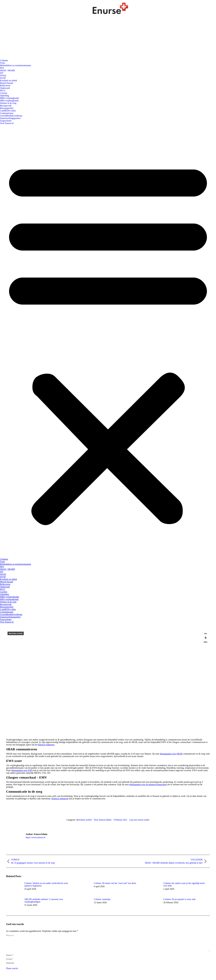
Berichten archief (16, 633)
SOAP (3, 78)
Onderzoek (5, 88)
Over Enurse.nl (7, 123)
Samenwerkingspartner (10, 118)
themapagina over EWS (22, 770)
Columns (4, 60)
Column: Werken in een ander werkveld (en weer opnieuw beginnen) (46, 884)
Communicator (7, 113)
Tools (2, 63)
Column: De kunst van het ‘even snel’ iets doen (115, 883)
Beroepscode (6, 106)
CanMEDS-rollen (8, 111)
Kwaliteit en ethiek (9, 80)
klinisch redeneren (46, 745)
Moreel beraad (6, 83)
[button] (108, 341)
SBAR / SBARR (7, 70)
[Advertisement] (108, 38)
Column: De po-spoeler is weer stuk (180, 899)
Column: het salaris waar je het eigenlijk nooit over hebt (184, 884)
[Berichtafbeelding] (14, 888)
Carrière (4, 93)
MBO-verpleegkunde (9, 98)
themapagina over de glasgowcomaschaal (148, 784)
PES (2, 68)
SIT (2, 73)
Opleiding (4, 96)
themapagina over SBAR (171, 754)
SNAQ (3, 75)
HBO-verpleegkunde (9, 101)
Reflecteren (5, 86)
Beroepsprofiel (7, 108)
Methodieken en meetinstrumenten (15, 65)
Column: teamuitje (102, 899)
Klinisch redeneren (60, 799)
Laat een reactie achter (139, 820)
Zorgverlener (6, 121)
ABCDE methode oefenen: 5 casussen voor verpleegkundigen (44, 900)
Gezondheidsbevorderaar (11, 116)
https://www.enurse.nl (35, 837)
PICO (3, 91)
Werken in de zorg (8, 103)
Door (103, 820)
